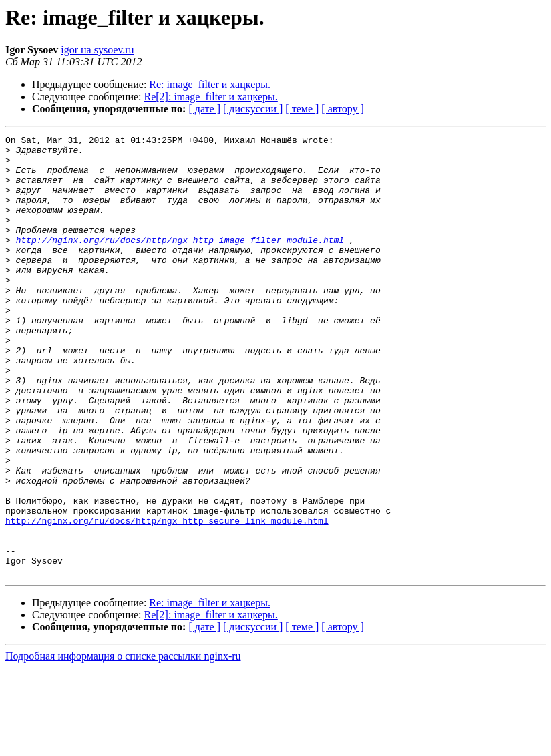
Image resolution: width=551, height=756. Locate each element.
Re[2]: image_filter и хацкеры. (211, 97)
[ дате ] (204, 109)
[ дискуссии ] (253, 109)
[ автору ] (342, 109)
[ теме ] (302, 109)
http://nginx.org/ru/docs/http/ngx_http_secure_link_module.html (167, 598)
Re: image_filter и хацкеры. (210, 84)
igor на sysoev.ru (97, 50)
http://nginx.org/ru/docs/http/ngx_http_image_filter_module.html (180, 262)
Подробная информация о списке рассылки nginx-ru (123, 744)
